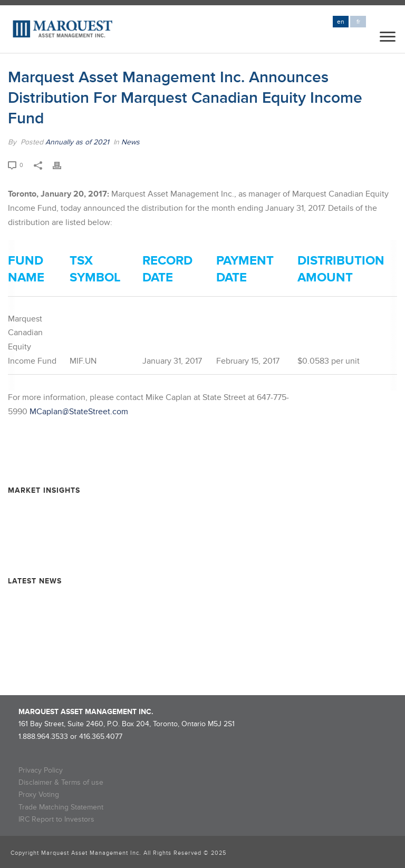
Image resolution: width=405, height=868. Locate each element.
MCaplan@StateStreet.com (79, 412)
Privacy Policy (41, 770)
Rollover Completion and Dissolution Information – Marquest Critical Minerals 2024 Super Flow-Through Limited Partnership (190, 623)
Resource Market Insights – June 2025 (72, 528)
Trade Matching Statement (61, 807)
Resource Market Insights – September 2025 (81, 509)
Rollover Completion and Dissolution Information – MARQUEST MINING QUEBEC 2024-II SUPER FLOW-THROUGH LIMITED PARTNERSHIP (194, 651)
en (341, 22)
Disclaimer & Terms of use (61, 782)
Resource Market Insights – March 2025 (74, 546)
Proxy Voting (39, 794)
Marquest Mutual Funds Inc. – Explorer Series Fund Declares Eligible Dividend (136, 599)
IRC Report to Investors (56, 819)
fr (358, 22)
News (131, 142)
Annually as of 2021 (77, 142)
